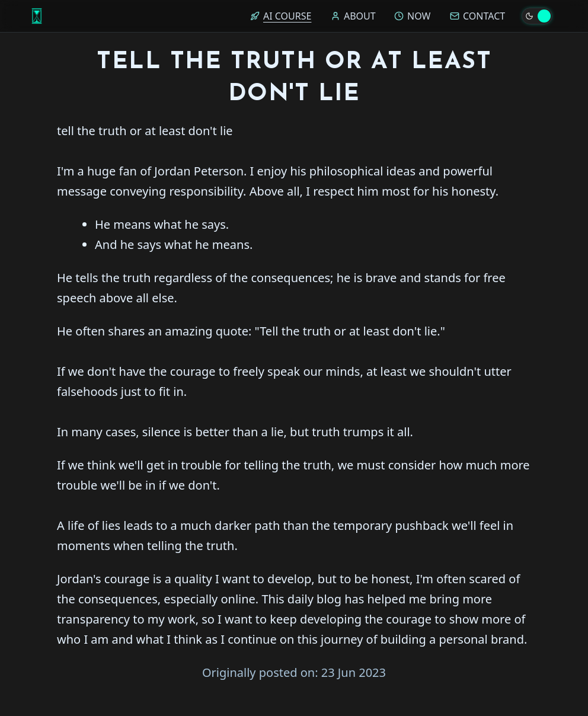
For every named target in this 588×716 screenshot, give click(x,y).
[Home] (37, 16)
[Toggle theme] (537, 16)
